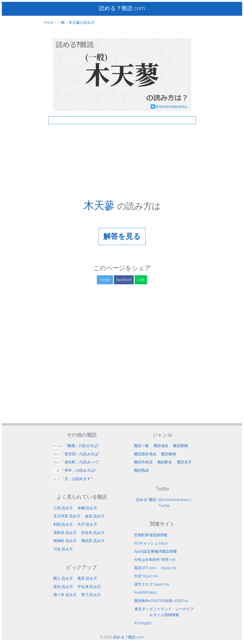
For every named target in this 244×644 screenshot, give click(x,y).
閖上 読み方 (63, 578)
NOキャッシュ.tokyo (151, 543)
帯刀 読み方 (91, 595)
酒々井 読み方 (65, 595)
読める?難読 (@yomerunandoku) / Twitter (164, 503)
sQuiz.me (169, 568)
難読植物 (168, 454)
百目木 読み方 (93, 533)
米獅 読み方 (87, 508)
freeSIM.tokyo (145, 592)
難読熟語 (141, 470)
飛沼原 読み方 (93, 541)
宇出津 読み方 (89, 587)
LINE (141, 280)
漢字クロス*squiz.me (152, 584)
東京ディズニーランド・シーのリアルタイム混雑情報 (164, 612)
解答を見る (122, 236)
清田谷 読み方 (65, 533)
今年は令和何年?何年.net (155, 560)
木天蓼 (100, 205)
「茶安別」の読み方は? (76, 454)
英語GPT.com (145, 568)
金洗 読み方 (95, 516)
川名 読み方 (63, 549)
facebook (124, 280)
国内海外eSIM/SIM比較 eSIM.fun (161, 601)
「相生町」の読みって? (76, 462)
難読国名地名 (145, 454)
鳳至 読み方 (87, 578)
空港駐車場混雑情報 (151, 535)
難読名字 (184, 462)
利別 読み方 (63, 524)
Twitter (105, 280)
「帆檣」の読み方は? (76, 446)
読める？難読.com (122, 8)
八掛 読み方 (63, 508)
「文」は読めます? (73, 479)
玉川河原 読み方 (67, 516)
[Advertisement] (122, 167)
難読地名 (161, 446)
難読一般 (141, 446)
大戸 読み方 (87, 524)
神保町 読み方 (65, 541)
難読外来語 (143, 462)
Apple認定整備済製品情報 (155, 551)
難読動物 (180, 446)
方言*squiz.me (146, 576)
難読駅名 (165, 462)
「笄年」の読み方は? (75, 470)
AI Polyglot (143, 623)
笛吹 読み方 (63, 587)
